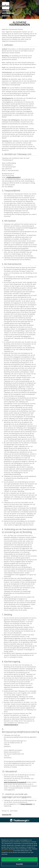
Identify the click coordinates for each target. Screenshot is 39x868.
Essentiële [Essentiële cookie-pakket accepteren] (19, 864)
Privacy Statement (26, 804)
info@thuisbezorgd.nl (13, 177)
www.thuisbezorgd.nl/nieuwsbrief (15, 782)
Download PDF (7, 815)
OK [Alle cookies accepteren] (19, 859)
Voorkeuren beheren (7, 851)
